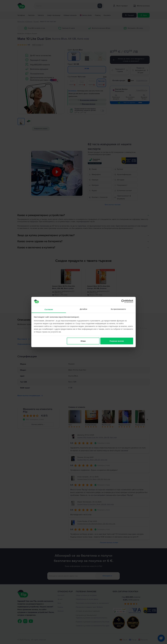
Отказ (83, 341)
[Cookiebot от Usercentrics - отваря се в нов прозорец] (123, 301)
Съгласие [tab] (49, 309)
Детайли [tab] (83, 309)
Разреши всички (117, 341)
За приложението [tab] (118, 309)
